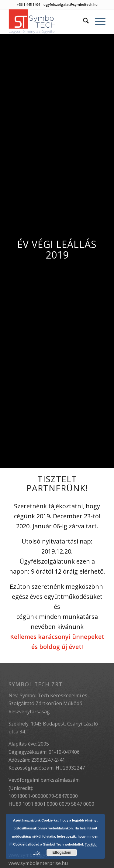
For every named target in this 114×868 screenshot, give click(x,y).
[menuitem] (83, 22)
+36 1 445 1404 (28, 4)
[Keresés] (83, 22)
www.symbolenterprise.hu (38, 863)
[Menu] (97, 22)
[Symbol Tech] (47, 22)
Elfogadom (62, 853)
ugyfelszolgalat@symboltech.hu (71, 4)
